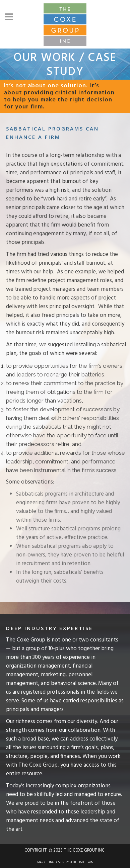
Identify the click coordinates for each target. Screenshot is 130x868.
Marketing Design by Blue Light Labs (65, 862)
